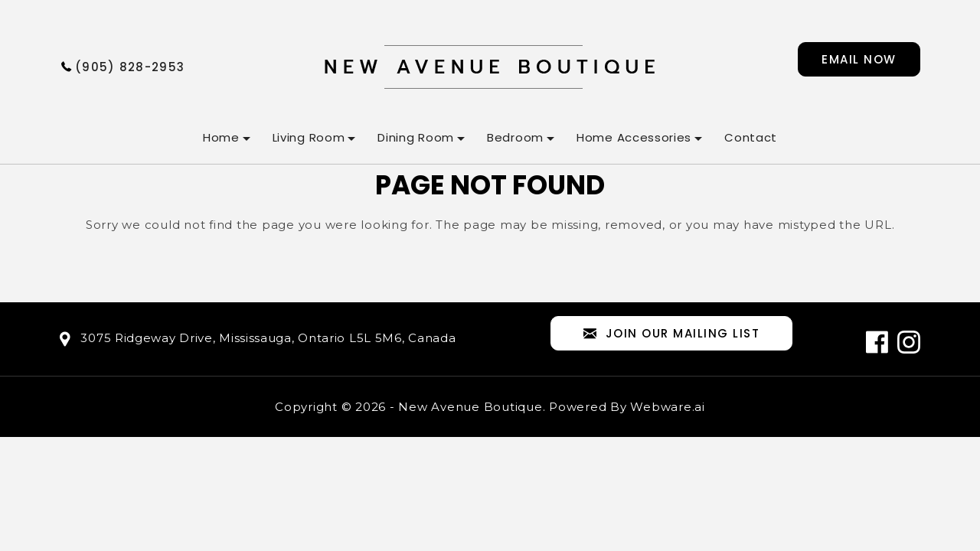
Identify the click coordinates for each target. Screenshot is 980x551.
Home (221, 137)
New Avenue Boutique (470, 407)
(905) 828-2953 (130, 67)
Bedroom (515, 137)
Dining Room (416, 137)
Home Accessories (634, 137)
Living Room (309, 137)
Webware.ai (668, 407)
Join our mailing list (671, 334)
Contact (751, 137)
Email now (859, 59)
